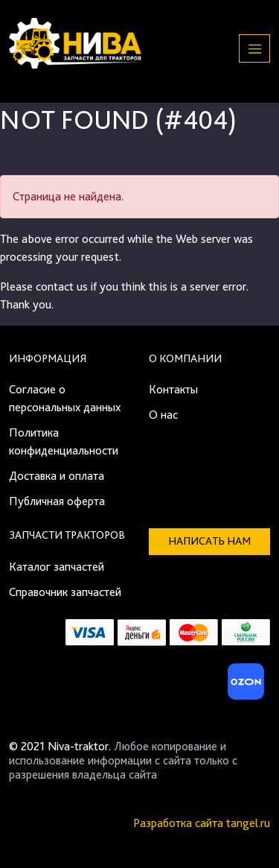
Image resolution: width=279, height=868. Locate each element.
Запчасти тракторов (67, 535)
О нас (163, 415)
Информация (48, 358)
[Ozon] (244, 686)
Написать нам (209, 541)
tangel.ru (248, 823)
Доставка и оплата (57, 476)
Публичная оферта (57, 501)
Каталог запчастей (57, 567)
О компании (185, 358)
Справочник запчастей (65, 592)
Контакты (173, 389)
